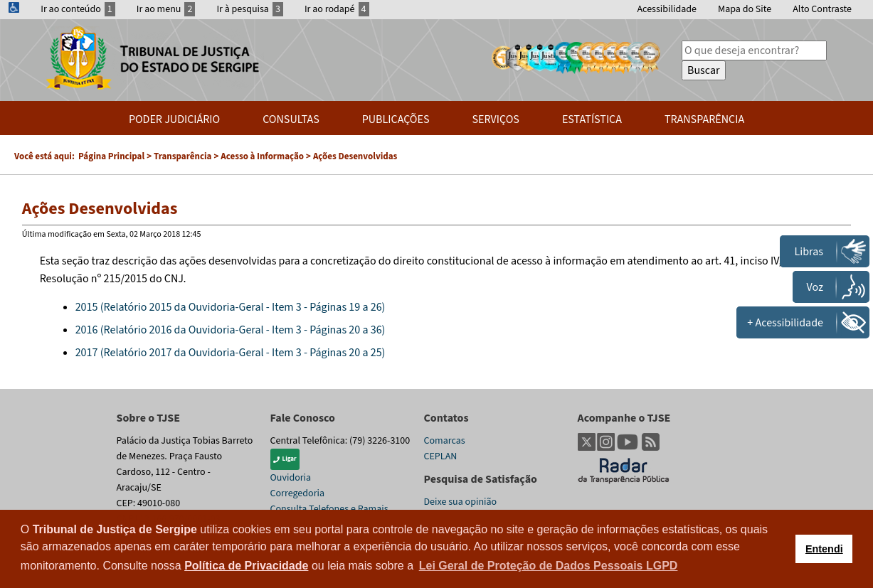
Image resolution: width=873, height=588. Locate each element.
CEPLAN (441, 456)
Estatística (592, 119)
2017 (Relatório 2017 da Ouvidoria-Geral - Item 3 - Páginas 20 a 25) (231, 353)
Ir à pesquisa (250, 9)
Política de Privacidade (246, 566)
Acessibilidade (667, 9)
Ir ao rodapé (337, 9)
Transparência (704, 119)
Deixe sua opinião (461, 502)
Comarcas (445, 441)
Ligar (285, 459)
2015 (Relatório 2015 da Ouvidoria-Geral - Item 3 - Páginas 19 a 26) (231, 307)
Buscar (704, 70)
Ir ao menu (166, 9)
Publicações (396, 119)
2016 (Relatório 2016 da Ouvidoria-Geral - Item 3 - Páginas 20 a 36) (231, 330)
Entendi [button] (824, 549)
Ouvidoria (291, 478)
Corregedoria (298, 493)
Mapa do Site (745, 9)
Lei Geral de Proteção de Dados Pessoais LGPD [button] (549, 566)
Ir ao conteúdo (78, 9)
